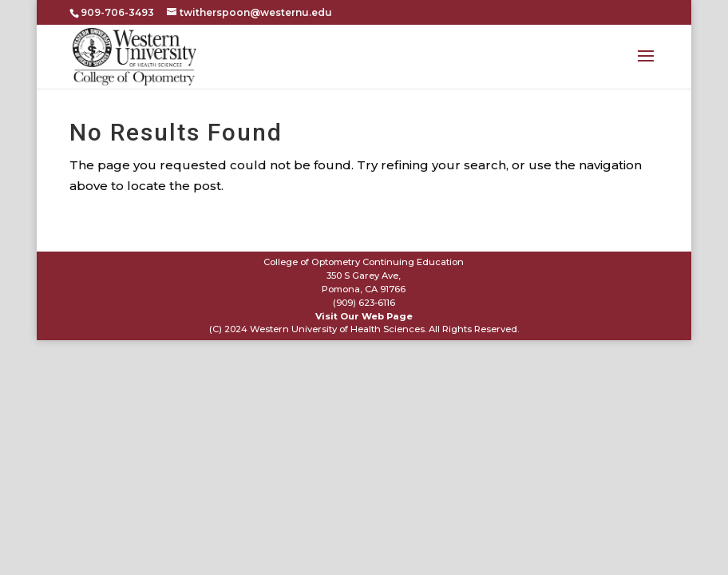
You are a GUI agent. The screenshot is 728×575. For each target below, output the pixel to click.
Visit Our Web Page (364, 316)
